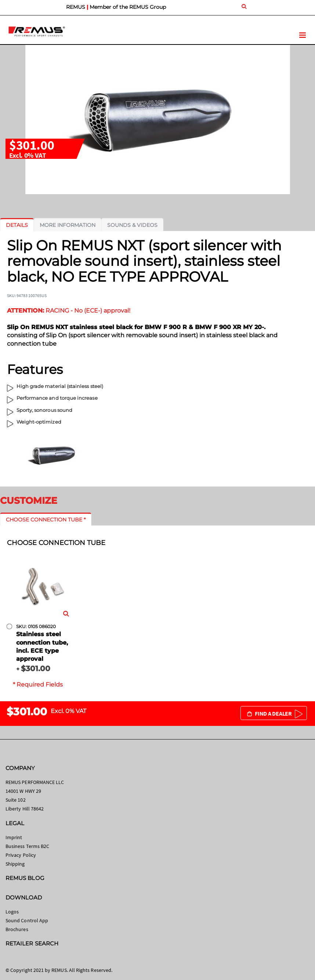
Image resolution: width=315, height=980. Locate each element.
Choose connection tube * (46, 520)
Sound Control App (27, 920)
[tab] (17, 225)
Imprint (14, 837)
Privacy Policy (21, 855)
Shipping (15, 864)
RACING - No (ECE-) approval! (69, 311)
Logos (12, 912)
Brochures (17, 929)
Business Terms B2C (27, 846)
